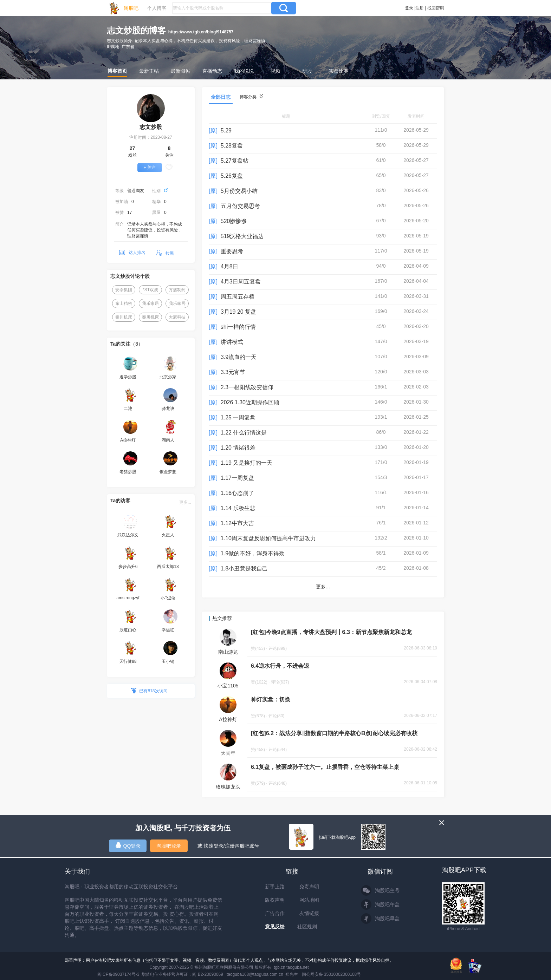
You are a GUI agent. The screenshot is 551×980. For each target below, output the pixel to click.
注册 (420, 8)
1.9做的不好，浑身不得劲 (253, 553)
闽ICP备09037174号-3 (118, 974)
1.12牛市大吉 (237, 523)
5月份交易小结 (239, 191)
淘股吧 (131, 8)
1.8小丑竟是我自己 (244, 569)
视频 (275, 71)
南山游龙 (228, 652)
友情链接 (309, 913)
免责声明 (309, 887)
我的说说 (244, 71)
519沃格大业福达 (242, 236)
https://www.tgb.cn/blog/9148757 (201, 32)
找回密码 (436, 8)
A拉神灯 (228, 719)
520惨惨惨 (234, 221)
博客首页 (117, 71)
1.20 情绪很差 (238, 448)
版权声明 (275, 900)
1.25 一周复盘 (238, 417)
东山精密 (124, 303)
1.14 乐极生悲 (238, 508)
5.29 (226, 130)
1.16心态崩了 (237, 493)
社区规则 (307, 927)
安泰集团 (124, 290)
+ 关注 (150, 168)
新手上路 (275, 887)
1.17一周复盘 (237, 478)
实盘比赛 (339, 71)
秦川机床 (124, 317)
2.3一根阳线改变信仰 (247, 387)
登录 (409, 8)
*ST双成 (150, 290)
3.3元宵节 (233, 372)
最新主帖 (149, 71)
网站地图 (309, 900)
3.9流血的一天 (239, 357)
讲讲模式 (232, 342)
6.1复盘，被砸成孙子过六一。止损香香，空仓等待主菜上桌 (325, 767)
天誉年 (228, 753)
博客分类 (251, 97)
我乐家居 (150, 303)
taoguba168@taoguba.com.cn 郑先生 (262, 974)
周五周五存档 (238, 297)
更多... (185, 502)
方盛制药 (177, 290)
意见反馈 (275, 927)
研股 (307, 71)
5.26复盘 (232, 176)
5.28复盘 (232, 146)
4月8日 (229, 266)
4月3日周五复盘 (241, 282)
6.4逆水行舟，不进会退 (280, 666)
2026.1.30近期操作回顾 (250, 402)
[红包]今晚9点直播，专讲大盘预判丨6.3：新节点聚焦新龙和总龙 (331, 632)
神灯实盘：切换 (271, 700)
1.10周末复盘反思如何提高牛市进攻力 (268, 538)
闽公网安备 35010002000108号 (332, 974)
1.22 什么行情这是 (244, 433)
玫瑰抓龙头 (228, 787)
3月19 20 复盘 (238, 312)
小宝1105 (228, 686)
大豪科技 (177, 317)
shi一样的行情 (238, 327)
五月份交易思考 (240, 206)
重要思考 (232, 251)
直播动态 (212, 71)
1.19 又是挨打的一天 (247, 463)
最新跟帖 (181, 71)
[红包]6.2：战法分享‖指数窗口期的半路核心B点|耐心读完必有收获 (334, 733)
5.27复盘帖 (235, 161)
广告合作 (275, 913)
